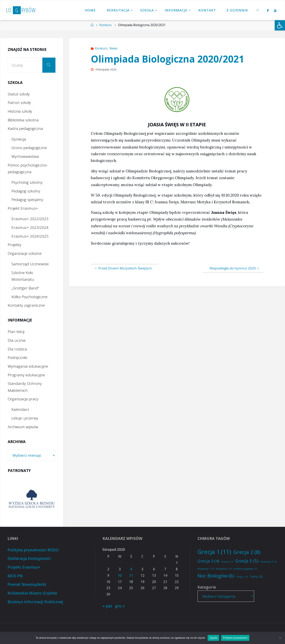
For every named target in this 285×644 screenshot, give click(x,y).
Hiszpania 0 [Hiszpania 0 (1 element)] (268, 562)
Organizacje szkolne (25, 253)
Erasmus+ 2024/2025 (30, 236)
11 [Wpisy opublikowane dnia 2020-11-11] (131, 575)
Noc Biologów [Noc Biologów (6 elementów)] (216, 576)
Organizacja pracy (23, 399)
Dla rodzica (17, 349)
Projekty (15, 245)
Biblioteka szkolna (23, 120)
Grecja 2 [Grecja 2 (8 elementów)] (247, 552)
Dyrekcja (19, 139)
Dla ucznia (17, 340)
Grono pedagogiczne (29, 148)
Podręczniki (17, 358)
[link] (258, 10)
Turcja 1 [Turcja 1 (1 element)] (242, 577)
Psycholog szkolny (27, 182)
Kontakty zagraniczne (26, 305)
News (114, 48)
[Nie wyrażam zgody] (280, 638)
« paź (107, 606)
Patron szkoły (19, 103)
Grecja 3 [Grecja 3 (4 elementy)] (208, 561)
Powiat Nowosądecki (27, 584)
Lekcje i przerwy (25, 418)
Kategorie (207, 587)
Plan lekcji (16, 332)
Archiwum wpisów (23, 427)
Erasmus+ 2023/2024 (30, 227)
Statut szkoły (19, 94)
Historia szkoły (20, 111)
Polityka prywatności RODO (33, 550)
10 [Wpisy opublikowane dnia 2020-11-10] (120, 575)
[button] (280, 25)
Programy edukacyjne (26, 375)
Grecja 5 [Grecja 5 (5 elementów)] (247, 561)
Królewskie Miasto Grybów (32, 593)
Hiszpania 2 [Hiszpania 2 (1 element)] (224, 569)
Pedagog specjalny (27, 200)
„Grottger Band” (25, 288)
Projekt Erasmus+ (23, 208)
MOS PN (15, 576)
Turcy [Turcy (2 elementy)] (256, 576)
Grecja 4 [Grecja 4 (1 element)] (227, 562)
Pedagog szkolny (26, 191)
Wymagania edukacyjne (28, 366)
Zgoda (213, 638)
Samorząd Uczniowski (30, 264)
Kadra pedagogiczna (25, 128)
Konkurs (105, 25)
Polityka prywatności (235, 638)
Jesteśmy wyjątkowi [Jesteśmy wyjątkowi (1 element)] (245, 569)
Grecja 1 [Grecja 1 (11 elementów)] (214, 552)
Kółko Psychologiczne (29, 297)
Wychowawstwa (25, 156)
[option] (32, 499)
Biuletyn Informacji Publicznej (35, 602)
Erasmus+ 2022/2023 (30, 219)
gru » (120, 606)
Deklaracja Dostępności (29, 558)
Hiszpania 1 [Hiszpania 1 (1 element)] (206, 569)
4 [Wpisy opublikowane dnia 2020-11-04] (131, 569)
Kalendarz (20, 409)
